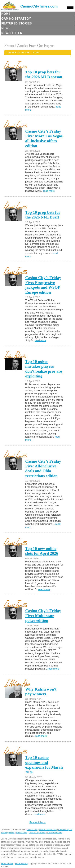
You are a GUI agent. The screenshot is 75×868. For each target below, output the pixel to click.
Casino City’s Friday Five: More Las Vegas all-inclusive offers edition (44, 139)
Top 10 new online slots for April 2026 (42, 551)
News (6, 28)
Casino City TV (65, 829)
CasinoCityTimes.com (39, 6)
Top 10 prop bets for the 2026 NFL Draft (43, 215)
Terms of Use (7, 863)
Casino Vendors (55, 833)
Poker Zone (22, 833)
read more (49, 191)
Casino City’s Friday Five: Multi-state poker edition (43, 616)
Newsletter (12, 33)
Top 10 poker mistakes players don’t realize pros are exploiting (44, 369)
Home (6, 14)
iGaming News (8, 833)
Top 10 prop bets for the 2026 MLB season (44, 74)
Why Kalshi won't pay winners (41, 692)
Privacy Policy (21, 863)
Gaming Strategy (16, 19)
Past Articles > (37, 822)
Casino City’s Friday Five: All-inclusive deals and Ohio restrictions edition (43, 469)
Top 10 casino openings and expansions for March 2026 (44, 765)
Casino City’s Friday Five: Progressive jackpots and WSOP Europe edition (43, 285)
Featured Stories (17, 23)
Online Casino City (48, 829)
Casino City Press (37, 833)
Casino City (32, 829)
